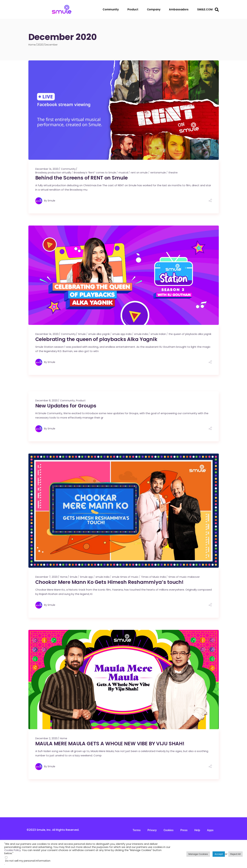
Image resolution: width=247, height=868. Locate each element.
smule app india (122, 334)
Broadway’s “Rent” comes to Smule (95, 173)
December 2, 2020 (46, 738)
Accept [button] (219, 854)
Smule (51, 201)
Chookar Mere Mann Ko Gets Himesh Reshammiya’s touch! (109, 582)
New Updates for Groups (66, 406)
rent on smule (139, 173)
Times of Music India (153, 577)
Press (184, 830)
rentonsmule (158, 173)
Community (68, 169)
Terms (137, 830)
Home (64, 577)
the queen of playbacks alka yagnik (190, 334)
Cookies (169, 830)
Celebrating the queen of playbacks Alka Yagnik (96, 339)
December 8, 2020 (46, 401)
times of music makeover (184, 577)
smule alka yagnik (99, 334)
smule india (141, 334)
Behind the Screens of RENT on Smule (82, 178)
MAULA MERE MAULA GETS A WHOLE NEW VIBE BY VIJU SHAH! (110, 744)
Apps (210, 830)
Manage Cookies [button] (198, 854)
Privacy (152, 830)
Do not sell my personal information (28, 861)
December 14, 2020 (47, 169)
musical (123, 173)
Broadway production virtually (53, 173)
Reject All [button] (235, 854)
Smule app (86, 577)
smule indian (158, 334)
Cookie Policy (13, 850)
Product (81, 401)
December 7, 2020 (46, 577)
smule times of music (125, 577)
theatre (173, 173)
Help (197, 830)
